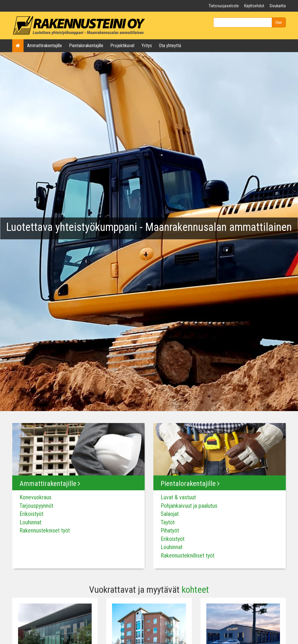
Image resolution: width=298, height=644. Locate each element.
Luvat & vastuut (178, 497)
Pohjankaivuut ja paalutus (189, 506)
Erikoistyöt (31, 514)
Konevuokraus (36, 497)
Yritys (147, 46)
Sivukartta (278, 6)
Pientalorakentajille (86, 46)
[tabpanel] (149, 231)
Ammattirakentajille (45, 46)
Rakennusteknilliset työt (188, 555)
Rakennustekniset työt (45, 530)
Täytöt (168, 522)
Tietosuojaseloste (224, 6)
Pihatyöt (170, 530)
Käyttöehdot (254, 6)
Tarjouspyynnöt (36, 506)
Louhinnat (30, 522)
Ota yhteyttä (170, 46)
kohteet (195, 590)
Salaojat (170, 514)
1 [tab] (149, 397)
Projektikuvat (122, 46)
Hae (279, 22)
